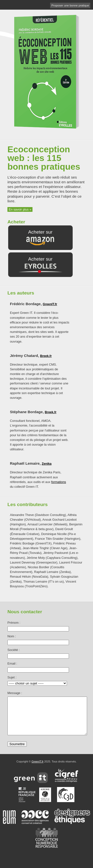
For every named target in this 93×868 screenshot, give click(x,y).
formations (59, 482)
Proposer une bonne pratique (70, 5)
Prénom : (14, 623)
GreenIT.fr (50, 304)
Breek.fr (46, 356)
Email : (12, 664)
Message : (15, 693)
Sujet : (12, 677)
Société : (14, 650)
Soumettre (17, 751)
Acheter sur (40, 238)
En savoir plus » (20, 209)
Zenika (47, 464)
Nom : (12, 636)
